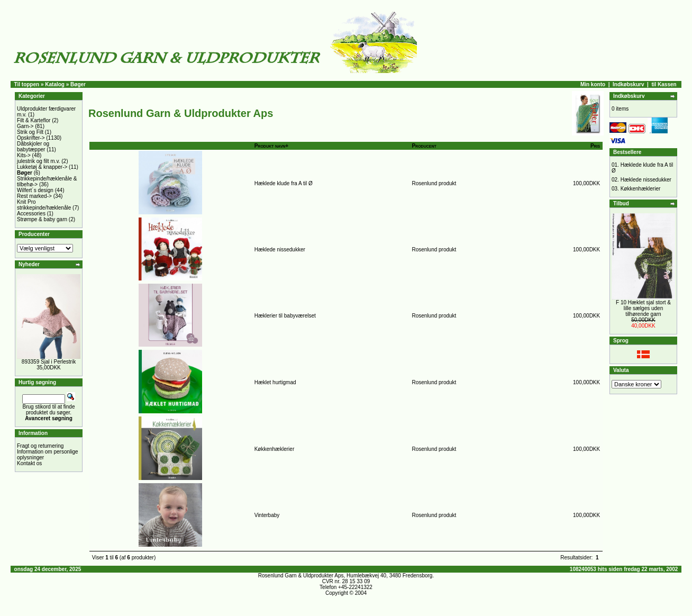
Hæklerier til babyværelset (285, 316)
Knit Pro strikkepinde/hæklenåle (44, 205)
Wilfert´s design (35, 190)
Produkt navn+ (272, 146)
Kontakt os (29, 463)
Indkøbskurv (628, 84)
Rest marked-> (34, 196)
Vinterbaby (267, 515)
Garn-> (25, 126)
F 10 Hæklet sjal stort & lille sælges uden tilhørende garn (643, 308)
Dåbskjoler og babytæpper (33, 147)
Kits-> (24, 155)
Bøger (78, 84)
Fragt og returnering (40, 446)
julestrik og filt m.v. (39, 161)
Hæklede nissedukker (280, 250)
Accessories (31, 214)
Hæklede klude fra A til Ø (284, 183)
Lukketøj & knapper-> (42, 167)
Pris (595, 146)
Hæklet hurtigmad (275, 382)
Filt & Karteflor (34, 120)
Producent (424, 146)
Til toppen (27, 84)
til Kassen (664, 84)
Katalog (55, 84)
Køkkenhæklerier (275, 449)
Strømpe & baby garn (42, 219)
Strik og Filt (30, 132)
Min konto (593, 84)
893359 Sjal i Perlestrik (49, 362)
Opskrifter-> (31, 138)
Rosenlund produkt (434, 183)
